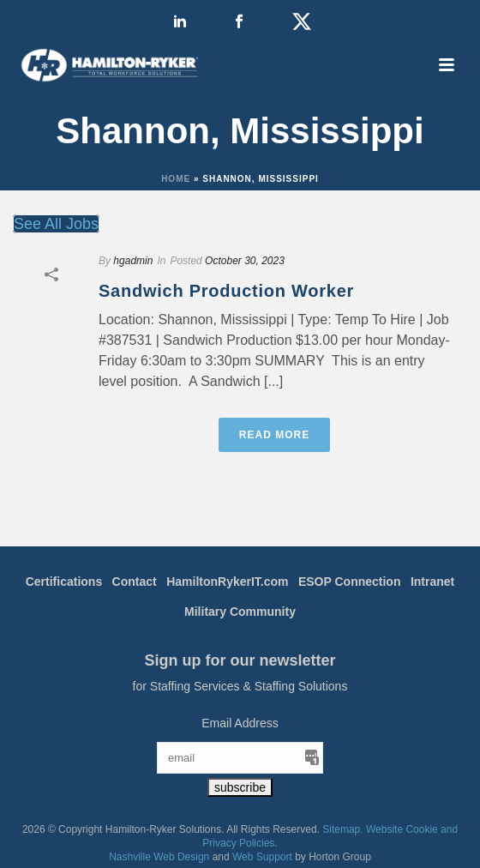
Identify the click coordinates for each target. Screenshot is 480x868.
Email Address (240, 723)
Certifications (64, 582)
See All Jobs (56, 224)
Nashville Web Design (159, 857)
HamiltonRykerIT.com (227, 582)
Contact (135, 582)
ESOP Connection (350, 582)
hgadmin (133, 261)
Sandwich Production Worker (226, 291)
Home (176, 179)
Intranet (432, 582)
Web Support (262, 857)
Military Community (240, 612)
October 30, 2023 (245, 261)
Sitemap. (342, 829)
